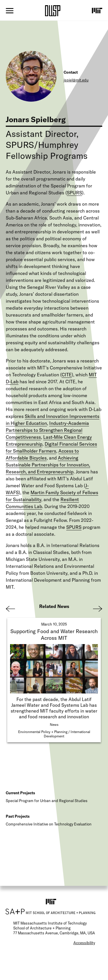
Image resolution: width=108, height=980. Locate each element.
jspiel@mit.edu (76, 80)
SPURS (74, 193)
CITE (67, 375)
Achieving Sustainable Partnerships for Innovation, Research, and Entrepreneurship (48, 465)
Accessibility (84, 943)
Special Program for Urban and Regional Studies (47, 801)
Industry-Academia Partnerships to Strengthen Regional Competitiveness (47, 430)
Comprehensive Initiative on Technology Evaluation (49, 824)
